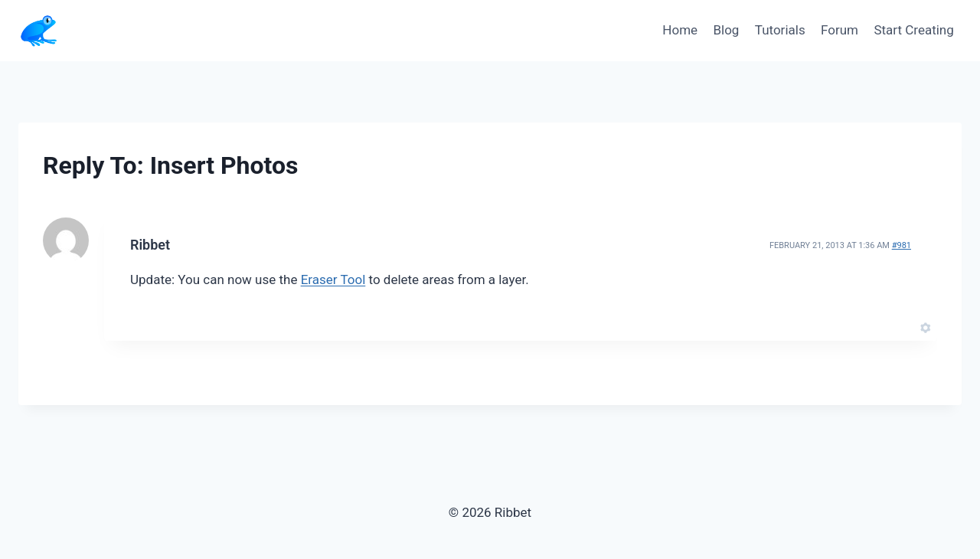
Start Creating (913, 30)
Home (680, 30)
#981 (902, 245)
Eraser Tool (333, 279)
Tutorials (780, 30)
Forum (840, 30)
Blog (726, 30)
